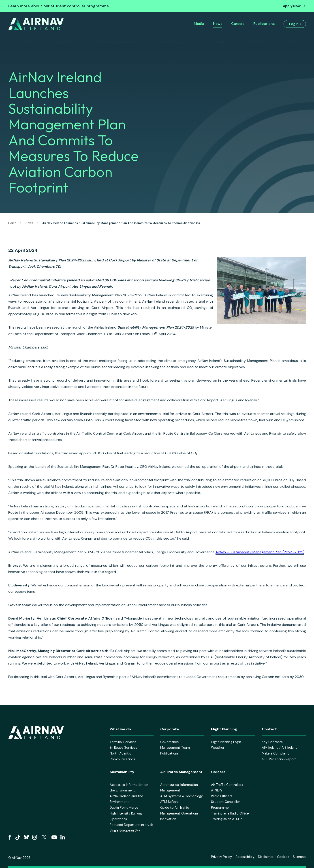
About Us (25, 42)
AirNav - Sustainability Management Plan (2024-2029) (260, 552)
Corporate (63, 42)
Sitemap (299, 857)
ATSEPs (217, 790)
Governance (170, 742)
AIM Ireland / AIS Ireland (280, 748)
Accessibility (245, 857)
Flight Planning (169, 42)
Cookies (283, 857)
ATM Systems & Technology (182, 796)
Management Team (175, 748)
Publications (264, 24)
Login (294, 24)
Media (199, 24)
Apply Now (292, 6)
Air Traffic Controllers (227, 785)
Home (12, 223)
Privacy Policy (221, 857)
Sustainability (214, 42)
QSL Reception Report (279, 759)
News (218, 24)
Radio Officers (222, 796)
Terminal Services (123, 742)
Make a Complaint (275, 753)
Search (288, 42)
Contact (254, 42)
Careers (238, 24)
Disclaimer (266, 857)
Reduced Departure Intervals (132, 825)
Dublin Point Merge (124, 808)
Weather (218, 748)
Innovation (168, 819)
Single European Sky (125, 830)
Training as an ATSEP (226, 819)
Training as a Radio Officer (231, 813)
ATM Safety (169, 802)
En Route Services (123, 748)
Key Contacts (272, 742)
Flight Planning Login (226, 742)
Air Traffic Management (114, 42)
